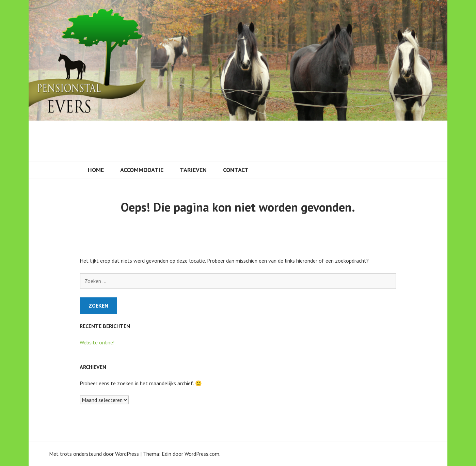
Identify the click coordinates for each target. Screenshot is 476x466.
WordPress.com (202, 454)
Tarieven (193, 170)
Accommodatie (142, 170)
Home (96, 170)
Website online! (97, 342)
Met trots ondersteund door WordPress (94, 454)
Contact (236, 170)
